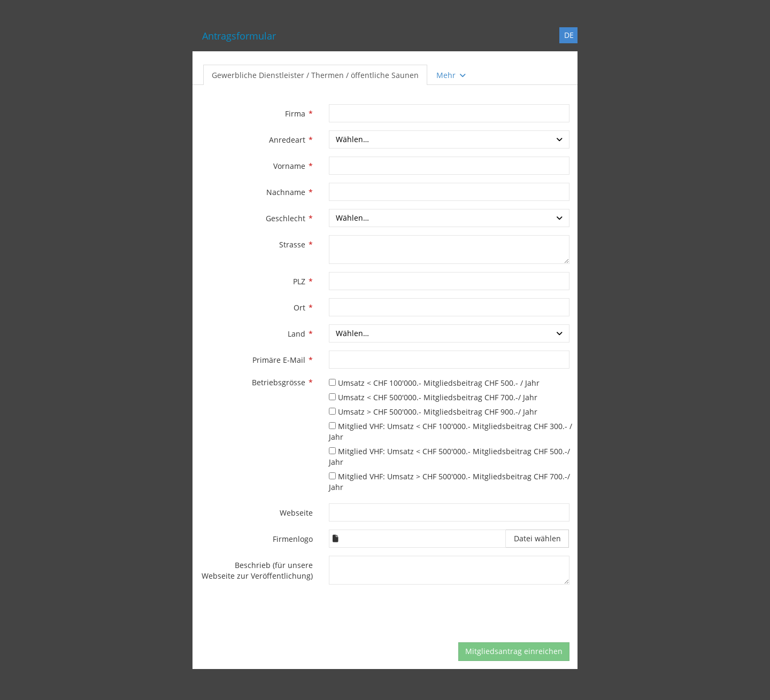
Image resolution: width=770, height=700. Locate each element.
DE (569, 35)
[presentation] (410, 613)
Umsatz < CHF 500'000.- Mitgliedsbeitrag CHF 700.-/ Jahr (433, 397)
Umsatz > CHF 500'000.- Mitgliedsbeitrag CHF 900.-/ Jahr (433, 412)
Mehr (452, 75)
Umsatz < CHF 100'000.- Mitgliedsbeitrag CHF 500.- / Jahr (434, 383)
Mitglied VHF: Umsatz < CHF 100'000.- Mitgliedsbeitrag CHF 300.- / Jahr (451, 431)
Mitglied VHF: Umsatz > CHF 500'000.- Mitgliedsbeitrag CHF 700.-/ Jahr (449, 482)
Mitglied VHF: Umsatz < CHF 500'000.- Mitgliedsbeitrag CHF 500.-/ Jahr (449, 457)
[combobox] (449, 139)
